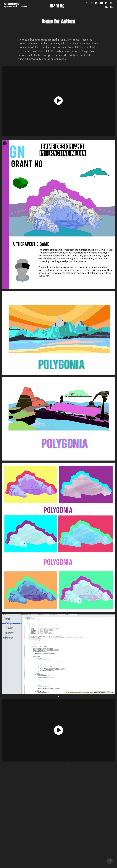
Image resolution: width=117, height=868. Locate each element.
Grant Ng (57, 5)
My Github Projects (11, 4)
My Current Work (10, 6)
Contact (24, 6)
